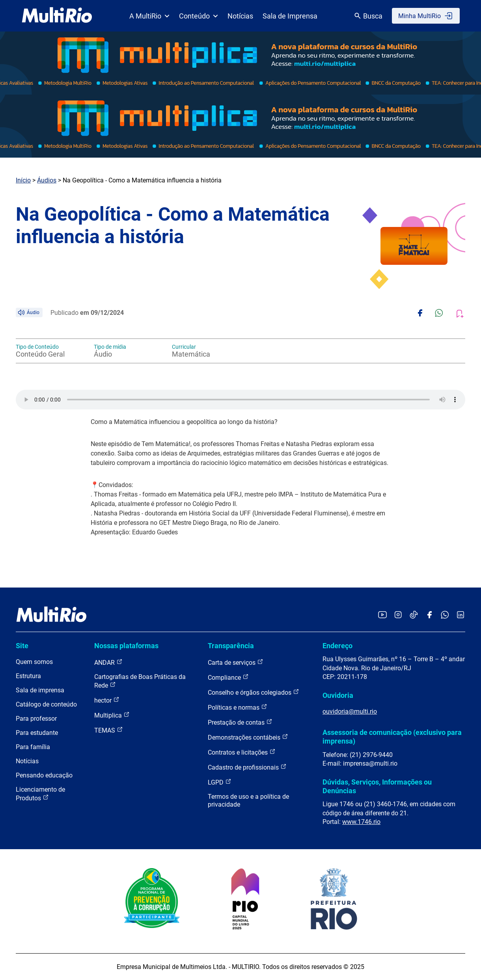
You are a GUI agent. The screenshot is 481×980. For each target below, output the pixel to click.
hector (107, 700)
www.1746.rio (361, 822)
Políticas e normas (238, 707)
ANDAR (108, 662)
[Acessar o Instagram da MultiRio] (398, 615)
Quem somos (34, 662)
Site (22, 646)
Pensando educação (44, 775)
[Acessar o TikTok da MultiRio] (414, 615)
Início (23, 180)
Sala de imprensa (40, 690)
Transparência (231, 646)
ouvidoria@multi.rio (350, 711)
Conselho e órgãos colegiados (254, 692)
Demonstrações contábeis (248, 737)
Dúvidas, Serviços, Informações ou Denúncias (377, 786)
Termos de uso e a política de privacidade (248, 801)
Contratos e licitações (242, 752)
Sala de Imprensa (290, 16)
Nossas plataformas (126, 646)
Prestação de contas (240, 722)
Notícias (240, 16)
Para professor (36, 719)
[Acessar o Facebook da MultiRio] (429, 615)
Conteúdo (199, 16)
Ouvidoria (338, 695)
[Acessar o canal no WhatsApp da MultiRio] (445, 615)
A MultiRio (149, 16)
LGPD (220, 782)
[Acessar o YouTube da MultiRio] (382, 615)
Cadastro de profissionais (247, 767)
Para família (33, 747)
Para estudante (37, 733)
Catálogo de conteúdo (46, 704)
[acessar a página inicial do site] (57, 16)
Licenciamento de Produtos (40, 794)
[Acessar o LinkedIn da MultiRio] (460, 615)
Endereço (337, 646)
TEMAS (109, 730)
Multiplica (112, 715)
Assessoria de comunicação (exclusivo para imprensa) (392, 737)
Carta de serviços (236, 662)
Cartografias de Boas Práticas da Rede (140, 681)
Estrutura (28, 676)
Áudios (47, 180)
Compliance (228, 677)
